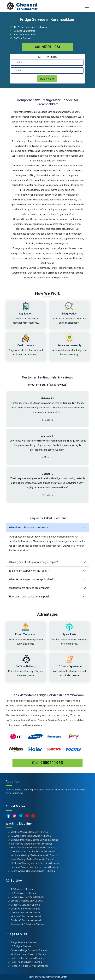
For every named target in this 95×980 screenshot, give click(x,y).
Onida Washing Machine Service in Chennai (33, 852)
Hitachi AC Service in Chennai (26, 916)
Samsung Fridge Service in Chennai (29, 950)
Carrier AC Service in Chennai (26, 920)
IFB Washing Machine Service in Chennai (31, 844)
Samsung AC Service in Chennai (27, 897)
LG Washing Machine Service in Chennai (31, 836)
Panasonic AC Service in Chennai (28, 924)
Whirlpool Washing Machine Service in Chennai (34, 855)
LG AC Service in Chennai (24, 893)
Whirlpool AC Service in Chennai (27, 901)
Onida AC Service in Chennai (25, 913)
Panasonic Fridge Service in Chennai (29, 966)
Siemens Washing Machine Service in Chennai (34, 867)
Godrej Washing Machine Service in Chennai (33, 871)
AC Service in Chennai (22, 889)
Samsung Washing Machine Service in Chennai (35, 840)
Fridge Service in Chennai (24, 942)
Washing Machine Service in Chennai (30, 832)
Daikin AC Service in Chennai (25, 909)
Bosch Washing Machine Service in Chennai (33, 848)
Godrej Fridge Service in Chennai (27, 958)
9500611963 (51, 47)
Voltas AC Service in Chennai (26, 905)
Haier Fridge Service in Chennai (27, 962)
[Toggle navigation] (87, 6)
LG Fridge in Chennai (21, 946)
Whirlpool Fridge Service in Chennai (29, 954)
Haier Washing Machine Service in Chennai (32, 859)
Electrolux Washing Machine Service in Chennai (35, 863)
